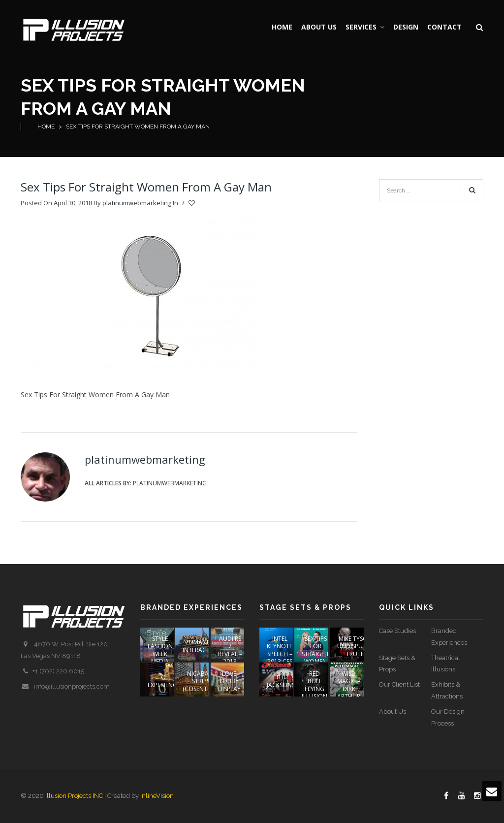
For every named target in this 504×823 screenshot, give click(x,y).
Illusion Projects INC (74, 796)
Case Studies (397, 631)
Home (46, 127)
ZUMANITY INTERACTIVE (200, 646)
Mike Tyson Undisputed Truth (355, 646)
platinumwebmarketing (137, 203)
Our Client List (399, 684)
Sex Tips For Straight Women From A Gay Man (146, 187)
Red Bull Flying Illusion (315, 685)
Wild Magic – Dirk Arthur (349, 685)
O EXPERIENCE (164, 681)
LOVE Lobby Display (229, 681)
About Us (393, 712)
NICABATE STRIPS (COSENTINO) (201, 681)
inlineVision (157, 796)
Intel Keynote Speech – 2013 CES (280, 650)
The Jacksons (281, 681)
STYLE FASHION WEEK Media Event (160, 654)
